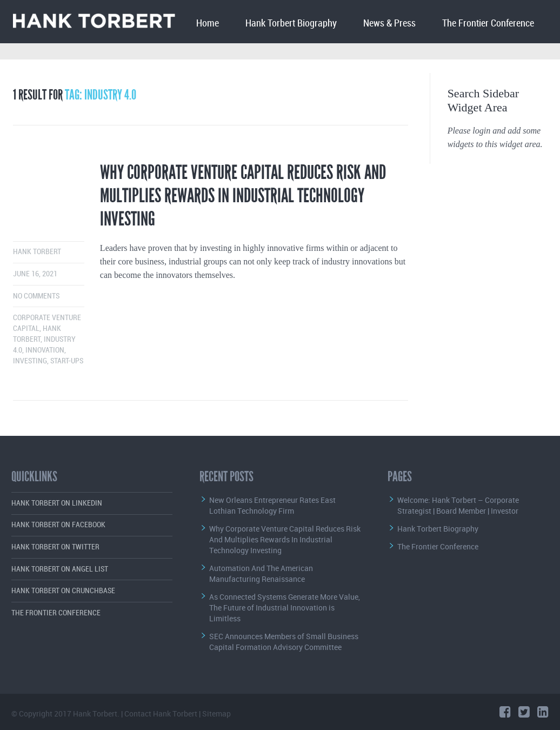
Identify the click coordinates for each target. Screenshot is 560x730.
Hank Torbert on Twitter (55, 547)
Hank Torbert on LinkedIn (57, 503)
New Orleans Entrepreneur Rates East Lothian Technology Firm (272, 505)
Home (208, 24)
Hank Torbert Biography (291, 24)
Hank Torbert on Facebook (58, 525)
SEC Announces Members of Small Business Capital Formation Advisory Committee (284, 642)
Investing (30, 361)
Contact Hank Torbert (161, 714)
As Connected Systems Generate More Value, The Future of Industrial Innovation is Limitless (285, 608)
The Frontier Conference (488, 24)
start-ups (67, 361)
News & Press (389, 24)
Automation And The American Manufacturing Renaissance (261, 573)
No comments (36, 296)
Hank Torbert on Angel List (60, 569)
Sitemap (216, 714)
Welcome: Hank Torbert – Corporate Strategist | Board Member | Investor (458, 505)
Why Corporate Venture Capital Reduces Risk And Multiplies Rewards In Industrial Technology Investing (243, 196)
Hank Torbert (37, 252)
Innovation (45, 350)
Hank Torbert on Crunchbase (63, 591)
